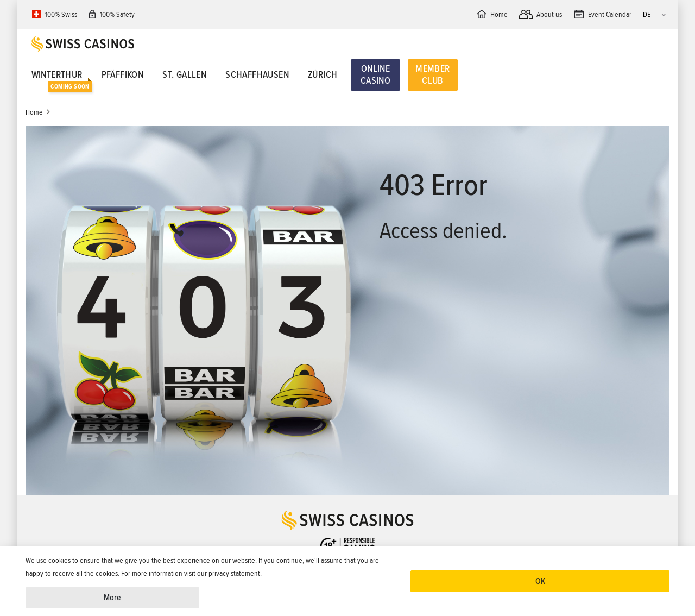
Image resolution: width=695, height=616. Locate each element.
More (112, 598)
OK (540, 581)
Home (34, 112)
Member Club (432, 74)
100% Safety (117, 14)
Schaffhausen (257, 74)
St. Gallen (184, 74)
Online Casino (375, 74)
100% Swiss (61, 14)
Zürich (323, 74)
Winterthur (57, 74)
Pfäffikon (123, 74)
